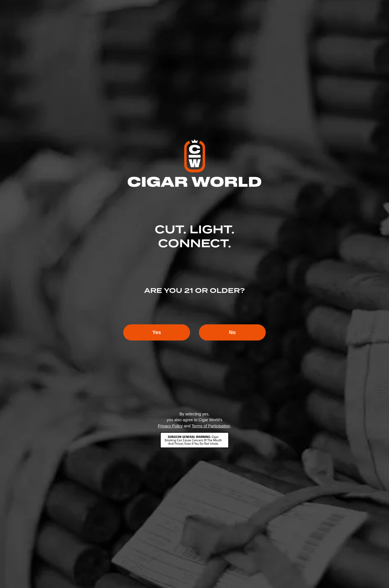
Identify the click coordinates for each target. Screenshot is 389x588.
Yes (157, 332)
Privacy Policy (170, 426)
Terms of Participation (211, 426)
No (232, 332)
